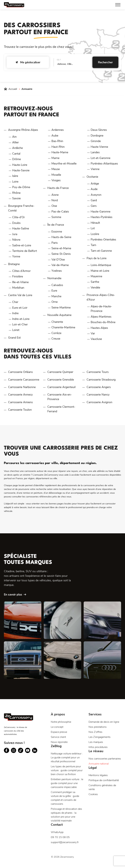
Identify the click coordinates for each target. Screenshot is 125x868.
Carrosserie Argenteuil (61, 387)
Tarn (93, 245)
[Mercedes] (102, 620)
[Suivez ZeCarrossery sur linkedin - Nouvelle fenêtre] (35, 750)
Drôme (17, 159)
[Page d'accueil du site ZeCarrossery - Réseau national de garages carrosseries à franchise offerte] (14, 5)
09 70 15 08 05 (60, 837)
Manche (56, 296)
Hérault (95, 223)
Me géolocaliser (28, 62)
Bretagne (14, 264)
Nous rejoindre (59, 742)
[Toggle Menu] (118, 5)
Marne (55, 158)
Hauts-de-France (58, 188)
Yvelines (57, 271)
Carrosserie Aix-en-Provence (60, 397)
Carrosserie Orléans (20, 372)
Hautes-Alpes (99, 328)
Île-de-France (56, 225)
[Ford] (23, 660)
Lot (93, 228)
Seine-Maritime (61, 308)
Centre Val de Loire (20, 295)
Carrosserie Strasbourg (101, 380)
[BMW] (62, 660)
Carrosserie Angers (99, 387)
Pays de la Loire (97, 258)
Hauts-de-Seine (61, 237)
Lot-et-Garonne (101, 158)
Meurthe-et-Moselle (64, 164)
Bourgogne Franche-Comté (21, 208)
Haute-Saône (21, 228)
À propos (58, 714)
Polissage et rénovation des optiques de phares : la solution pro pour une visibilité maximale (66, 815)
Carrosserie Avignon (99, 402)
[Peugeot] (62, 620)
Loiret (16, 330)
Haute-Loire (20, 165)
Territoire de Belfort (25, 251)
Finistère (18, 276)
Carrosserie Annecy (20, 395)
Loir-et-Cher (20, 324)
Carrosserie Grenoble (61, 380)
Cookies (93, 794)
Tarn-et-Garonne (101, 251)
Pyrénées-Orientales (103, 239)
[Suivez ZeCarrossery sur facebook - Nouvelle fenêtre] (7, 750)
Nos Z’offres (95, 732)
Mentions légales (98, 775)
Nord (55, 200)
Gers (94, 206)
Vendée (95, 287)
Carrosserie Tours (98, 372)
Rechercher (105, 62)
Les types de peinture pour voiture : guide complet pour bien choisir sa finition (67, 770)
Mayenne (96, 276)
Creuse (56, 339)
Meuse (56, 169)
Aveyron (96, 195)
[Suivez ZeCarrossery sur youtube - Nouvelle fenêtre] (28, 750)
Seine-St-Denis (61, 254)
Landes (95, 152)
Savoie (16, 198)
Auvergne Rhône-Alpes (23, 130)
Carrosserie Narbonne (22, 387)
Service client (58, 737)
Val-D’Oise (58, 260)
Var (93, 333)
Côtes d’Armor (21, 271)
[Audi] (102, 660)
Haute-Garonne (101, 212)
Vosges (56, 180)
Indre (15, 313)
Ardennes (58, 130)
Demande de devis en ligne (104, 722)
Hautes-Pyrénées (101, 217)
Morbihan (18, 288)
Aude (94, 189)
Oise (54, 206)
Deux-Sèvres (99, 130)
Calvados (57, 285)
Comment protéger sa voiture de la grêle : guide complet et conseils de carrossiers (65, 798)
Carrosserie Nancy (98, 395)
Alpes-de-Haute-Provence (101, 309)
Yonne (16, 256)
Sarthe (95, 282)
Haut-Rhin (58, 147)
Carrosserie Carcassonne (24, 380)
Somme (56, 217)
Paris (55, 243)
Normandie (54, 278)
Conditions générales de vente (102, 787)
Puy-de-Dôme (21, 187)
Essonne (57, 232)
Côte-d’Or (18, 217)
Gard (94, 200)
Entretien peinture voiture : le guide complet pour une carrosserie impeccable (67, 783)
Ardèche (17, 148)
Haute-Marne (60, 152)
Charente (57, 322)
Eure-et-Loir (20, 308)
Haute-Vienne (99, 147)
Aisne (55, 195)
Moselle (56, 175)
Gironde (96, 141)
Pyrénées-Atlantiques (104, 164)
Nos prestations (98, 727)
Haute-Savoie (21, 170)
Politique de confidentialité (104, 780)
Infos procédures (98, 747)
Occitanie (92, 177)
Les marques (96, 742)
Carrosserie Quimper (60, 372)
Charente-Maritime (63, 327)
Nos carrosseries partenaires (105, 759)
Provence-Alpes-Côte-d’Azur (101, 297)
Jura (15, 234)
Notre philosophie (61, 722)
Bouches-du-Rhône (103, 322)
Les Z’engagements (100, 737)
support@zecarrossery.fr (65, 842)
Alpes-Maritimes (101, 317)
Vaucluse (96, 339)
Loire (15, 182)
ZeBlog (56, 746)
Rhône (16, 193)
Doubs (16, 223)
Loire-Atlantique (101, 265)
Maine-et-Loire (100, 271)
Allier (15, 142)
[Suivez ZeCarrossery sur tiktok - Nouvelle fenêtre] (21, 750)
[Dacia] (23, 620)
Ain (14, 137)
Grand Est (14, 338)
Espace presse (59, 732)
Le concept (57, 727)
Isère (15, 176)
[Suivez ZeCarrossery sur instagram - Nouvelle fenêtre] (14, 750)
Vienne (95, 169)
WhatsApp (57, 832)
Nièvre (16, 240)
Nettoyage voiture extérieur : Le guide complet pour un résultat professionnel (67, 758)
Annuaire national (99, 764)
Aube (55, 136)
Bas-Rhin (57, 141)
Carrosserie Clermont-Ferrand (61, 409)
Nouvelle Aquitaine (59, 315)
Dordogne (97, 136)
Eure (54, 291)
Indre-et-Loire (21, 319)
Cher (15, 302)
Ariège (95, 184)
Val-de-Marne (60, 265)
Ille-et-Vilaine (20, 282)
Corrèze (56, 333)
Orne (55, 302)
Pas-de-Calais (60, 212)
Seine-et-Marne (61, 248)
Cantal (16, 154)
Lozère (95, 234)
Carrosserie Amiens (20, 402)
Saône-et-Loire (22, 245)
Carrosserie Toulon (20, 410)
